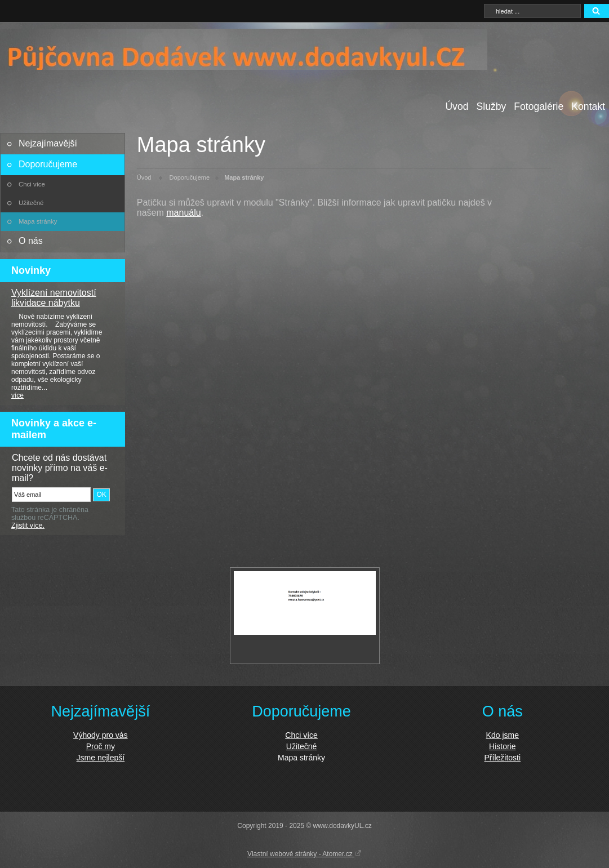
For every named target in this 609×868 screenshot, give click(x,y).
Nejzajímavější (48, 143)
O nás (31, 241)
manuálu (183, 213)
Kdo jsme (503, 735)
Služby (491, 106)
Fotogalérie (539, 106)
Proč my (101, 746)
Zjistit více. (28, 526)
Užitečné (31, 203)
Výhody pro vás (101, 735)
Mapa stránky (38, 221)
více (17, 395)
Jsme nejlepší (101, 758)
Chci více (32, 184)
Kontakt (588, 106)
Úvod (457, 106)
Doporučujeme (48, 164)
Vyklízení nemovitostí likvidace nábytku (54, 298)
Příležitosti (503, 758)
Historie (502, 746)
